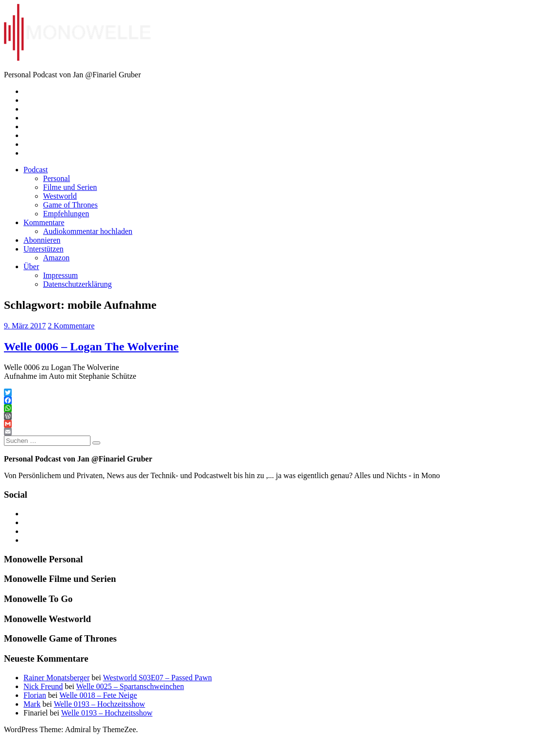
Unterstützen (44, 249)
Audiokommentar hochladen (88, 231)
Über (31, 266)
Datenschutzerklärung (77, 284)
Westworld (60, 196)
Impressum (60, 275)
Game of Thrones (70, 205)
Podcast (36, 170)
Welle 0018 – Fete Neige (98, 695)
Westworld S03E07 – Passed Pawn (157, 678)
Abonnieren (42, 240)
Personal (56, 178)
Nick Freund (43, 686)
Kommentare (44, 222)
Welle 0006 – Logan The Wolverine (91, 346)
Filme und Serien (70, 187)
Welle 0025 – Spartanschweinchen (130, 686)
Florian (35, 695)
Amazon (56, 258)
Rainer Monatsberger (56, 678)
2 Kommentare (71, 326)
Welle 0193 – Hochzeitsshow (100, 704)
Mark (32, 704)
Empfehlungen (66, 214)
